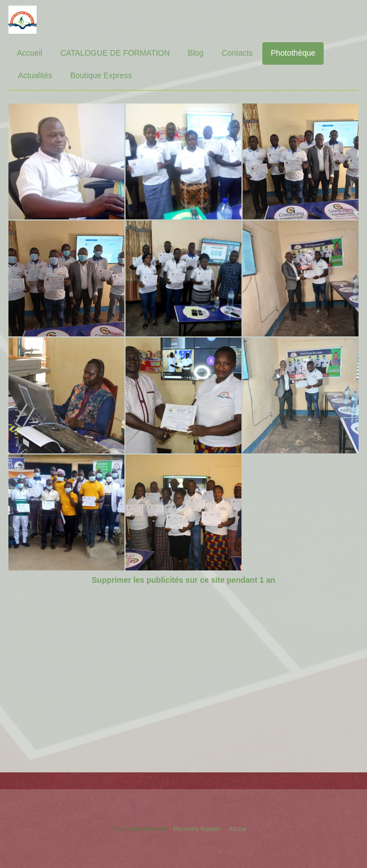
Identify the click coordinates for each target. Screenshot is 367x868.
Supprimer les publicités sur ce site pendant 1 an (183, 580)
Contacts (237, 53)
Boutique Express (101, 75)
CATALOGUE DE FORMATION (115, 53)
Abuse (238, 829)
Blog (196, 53)
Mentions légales (197, 829)
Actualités (35, 75)
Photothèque (293, 53)
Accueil (30, 53)
